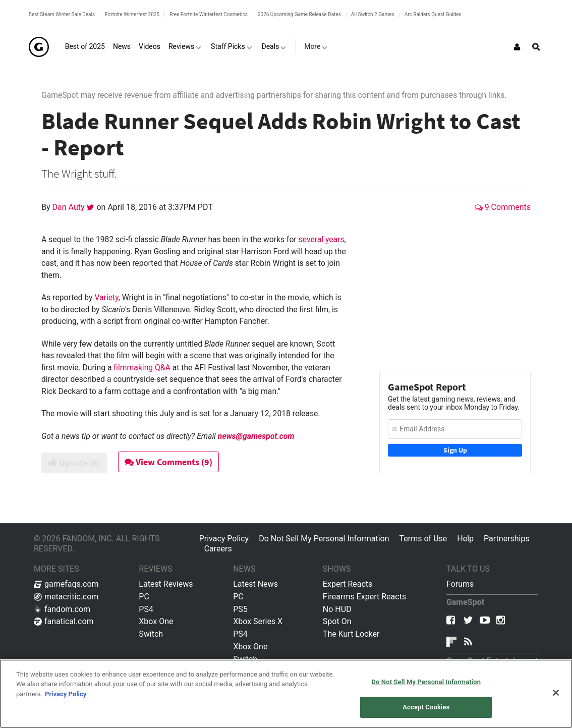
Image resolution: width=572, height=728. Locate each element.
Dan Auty (70, 207)
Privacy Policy (224, 539)
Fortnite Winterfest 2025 (132, 14)
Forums (460, 584)
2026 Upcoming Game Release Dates (299, 14)
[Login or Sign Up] (517, 47)
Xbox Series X (258, 621)
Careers (218, 549)
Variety (106, 297)
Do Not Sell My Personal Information (324, 539)
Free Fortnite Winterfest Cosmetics (209, 14)
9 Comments (503, 207)
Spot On (337, 621)
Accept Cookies (426, 707)
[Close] (556, 693)
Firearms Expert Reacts (364, 597)
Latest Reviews (166, 584)
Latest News (255, 584)
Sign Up (455, 450)
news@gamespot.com (256, 436)
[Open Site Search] (536, 47)
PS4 (146, 609)
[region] (286, 694)
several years (322, 239)
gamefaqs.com (66, 584)
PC (144, 597)
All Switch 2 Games (373, 14)
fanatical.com (64, 621)
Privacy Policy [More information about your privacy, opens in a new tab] (66, 694)
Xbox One (156, 621)
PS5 (240, 609)
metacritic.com (66, 597)
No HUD (337, 609)
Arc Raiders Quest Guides (433, 14)
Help (465, 539)
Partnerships (507, 539)
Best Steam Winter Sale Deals (62, 14)
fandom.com (62, 609)
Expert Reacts (348, 584)
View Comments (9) (168, 462)
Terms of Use (423, 539)
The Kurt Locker (351, 634)
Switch (151, 634)
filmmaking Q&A (142, 368)
